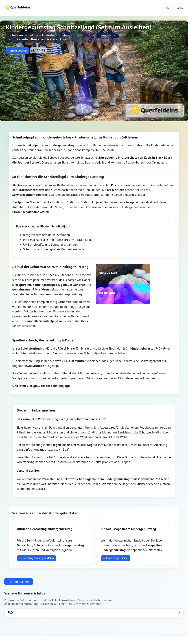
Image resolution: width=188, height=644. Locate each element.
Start (169, 8)
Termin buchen (17, 51)
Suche (180, 8)
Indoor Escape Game (115, 558)
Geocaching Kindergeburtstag (37, 558)
